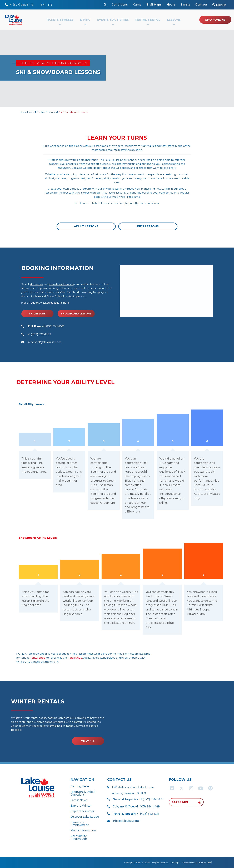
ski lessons (36, 284)
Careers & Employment (80, 824)
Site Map (175, 863)
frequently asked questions (142, 203)
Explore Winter (81, 806)
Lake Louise (28, 112)
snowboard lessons (61, 284)
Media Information (83, 830)
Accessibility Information (79, 837)
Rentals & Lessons (47, 112)
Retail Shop (75, 658)
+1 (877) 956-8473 (138, 799)
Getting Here (80, 786)
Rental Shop (38, 658)
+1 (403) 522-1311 (136, 814)
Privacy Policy (188, 863)
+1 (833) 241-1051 (46, 326)
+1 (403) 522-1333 (39, 334)
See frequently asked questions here (46, 303)
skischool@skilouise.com (44, 342)
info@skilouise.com (126, 821)
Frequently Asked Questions (83, 793)
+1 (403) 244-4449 (136, 807)
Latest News (79, 800)
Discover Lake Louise (85, 817)
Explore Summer (82, 811)
